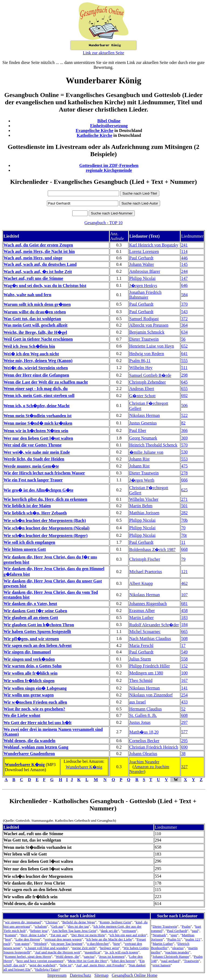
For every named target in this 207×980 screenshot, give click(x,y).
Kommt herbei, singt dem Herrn (28, 956)
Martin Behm (141, 506)
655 (184, 389)
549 (184, 652)
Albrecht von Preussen (149, 325)
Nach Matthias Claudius (150, 639)
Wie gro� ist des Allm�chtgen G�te (38, 490)
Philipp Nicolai (142, 278)
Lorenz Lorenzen (144, 251)
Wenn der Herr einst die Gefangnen (36, 375)
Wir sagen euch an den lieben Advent (38, 645)
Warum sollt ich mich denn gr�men (37, 304)
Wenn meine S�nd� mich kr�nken (38, 423)
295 (184, 741)
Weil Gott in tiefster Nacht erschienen (38, 339)
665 (184, 632)
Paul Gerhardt (141, 258)
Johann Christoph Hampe (171, 956)
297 (184, 722)
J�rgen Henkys (143, 286)
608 (184, 715)
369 (184, 438)
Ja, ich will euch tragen (121, 952)
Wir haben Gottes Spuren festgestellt (37, 632)
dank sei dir (109, 931)
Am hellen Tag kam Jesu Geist (74, 931)
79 (183, 559)
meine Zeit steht (84, 948)
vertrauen (129, 931)
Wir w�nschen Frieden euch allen (35, 702)
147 (184, 278)
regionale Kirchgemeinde (109, 170)
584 (184, 295)
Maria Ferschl (141, 645)
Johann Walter (142, 264)
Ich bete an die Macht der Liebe (109, 939)
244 (184, 271)
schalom (41, 926)
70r (184, 535)
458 (184, 611)
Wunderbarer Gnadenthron (29, 754)
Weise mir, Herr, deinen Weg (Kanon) (38, 361)
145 (184, 264)
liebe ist (66, 965)
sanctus (89, 956)
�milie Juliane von (146, 452)
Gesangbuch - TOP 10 (103, 223)
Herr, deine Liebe (33, 935)
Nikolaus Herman (145, 415)
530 (184, 452)
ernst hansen (161, 965)
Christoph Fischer (145, 559)
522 (184, 415)
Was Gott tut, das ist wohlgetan (32, 319)
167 (184, 680)
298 (184, 375)
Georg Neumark (143, 438)
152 (184, 666)
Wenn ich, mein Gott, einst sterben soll (39, 396)
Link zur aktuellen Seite (103, 53)
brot (8, 939)
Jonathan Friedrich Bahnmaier (146, 295)
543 (184, 312)
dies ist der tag (78, 926)
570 (184, 445)
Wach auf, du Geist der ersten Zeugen (38, 245)
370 (184, 304)
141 (184, 688)
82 (183, 423)
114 (184, 251)
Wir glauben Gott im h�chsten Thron (39, 625)
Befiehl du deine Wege (79, 922)
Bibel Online (109, 121)
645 (184, 382)
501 (184, 506)
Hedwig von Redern (147, 354)
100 (184, 673)
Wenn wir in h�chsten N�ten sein (36, 431)
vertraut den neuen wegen (63, 939)
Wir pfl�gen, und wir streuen (31, 639)
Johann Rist (139, 459)
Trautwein (191, 961)
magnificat (93, 952)
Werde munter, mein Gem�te (31, 466)
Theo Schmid (141, 680)
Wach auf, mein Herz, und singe (33, 258)
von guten (22, 944)
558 (184, 659)
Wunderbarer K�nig (25, 765)
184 (184, 625)
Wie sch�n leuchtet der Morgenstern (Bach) (45, 521)
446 (184, 258)
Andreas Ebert (142, 389)
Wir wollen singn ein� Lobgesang (35, 688)
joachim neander (177, 952)
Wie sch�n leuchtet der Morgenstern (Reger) (46, 536)
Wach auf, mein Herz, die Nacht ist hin (39, 251)
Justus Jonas (140, 722)
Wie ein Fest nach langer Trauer (33, 480)
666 (184, 480)
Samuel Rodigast (144, 319)
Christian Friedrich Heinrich (154, 747)
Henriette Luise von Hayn (152, 346)
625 (184, 490)
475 (184, 466)
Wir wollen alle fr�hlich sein (30, 673)
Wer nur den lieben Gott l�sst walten (38, 438)
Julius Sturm (140, 659)
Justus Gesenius (143, 423)
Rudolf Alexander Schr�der (154, 625)
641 (184, 354)
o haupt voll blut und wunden (46, 948)
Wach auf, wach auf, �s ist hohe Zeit (38, 272)
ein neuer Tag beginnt (67, 944)
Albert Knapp (141, 583)
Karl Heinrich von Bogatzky (154, 245)
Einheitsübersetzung (109, 126)
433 (184, 702)
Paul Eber (138, 430)
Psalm (186, 926)
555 (184, 361)
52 (183, 709)
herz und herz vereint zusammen (40, 961)
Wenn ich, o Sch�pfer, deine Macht (37, 406)
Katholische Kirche (95, 135)
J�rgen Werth (142, 480)
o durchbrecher (98, 944)
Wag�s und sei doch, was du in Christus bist (45, 286)
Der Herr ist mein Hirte (88, 935)
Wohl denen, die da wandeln (30, 741)
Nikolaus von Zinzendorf (151, 695)
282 (184, 513)
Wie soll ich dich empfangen (29, 542)
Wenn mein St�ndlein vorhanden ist (38, 416)
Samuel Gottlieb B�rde (150, 375)
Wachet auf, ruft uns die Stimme (33, 278)
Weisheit (40, 944)
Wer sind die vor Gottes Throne (32, 445)
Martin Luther (142, 618)
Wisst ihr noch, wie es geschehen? (34, 709)
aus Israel (138, 702)
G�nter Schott (142, 396)
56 (183, 339)
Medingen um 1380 (146, 673)
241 (184, 245)
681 (184, 604)
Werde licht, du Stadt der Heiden (34, 459)
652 (184, 346)
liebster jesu (39, 931)
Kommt (10, 935)
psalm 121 (193, 939)
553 (184, 459)
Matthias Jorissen (144, 513)
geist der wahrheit (42, 965)
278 (184, 473)
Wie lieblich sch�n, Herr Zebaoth (35, 513)
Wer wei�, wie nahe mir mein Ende (37, 452)
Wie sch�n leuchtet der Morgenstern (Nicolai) (46, 528)
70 (183, 528)
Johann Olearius (143, 754)
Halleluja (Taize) (47, 969)
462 (184, 583)
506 (184, 405)
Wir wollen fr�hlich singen (29, 681)
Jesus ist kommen (112, 956)
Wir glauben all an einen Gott (31, 618)
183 (184, 618)
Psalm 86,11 (140, 361)
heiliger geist (109, 948)
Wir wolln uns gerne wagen (29, 695)
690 (184, 747)
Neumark (159, 935)
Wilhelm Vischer (144, 499)
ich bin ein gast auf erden (128, 935)
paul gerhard (170, 961)
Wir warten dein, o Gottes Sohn (32, 666)
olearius (178, 948)
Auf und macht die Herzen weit (57, 952)
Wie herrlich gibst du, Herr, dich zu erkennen (45, 499)
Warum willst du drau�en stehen (35, 312)
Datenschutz (80, 975)
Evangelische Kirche (95, 130)
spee (174, 935)
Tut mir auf (58, 935)
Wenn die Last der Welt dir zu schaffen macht (46, 382)
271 (184, 499)
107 (184, 595)
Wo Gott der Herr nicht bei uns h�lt (37, 723)
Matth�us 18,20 (144, 732)
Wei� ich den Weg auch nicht (31, 354)
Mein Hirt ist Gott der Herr (87, 961)
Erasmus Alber (142, 611)
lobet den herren (123, 961)
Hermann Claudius (146, 709)
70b (184, 520)
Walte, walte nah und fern (27, 295)
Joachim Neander (144, 762)
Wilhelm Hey (141, 368)
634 (184, 332)
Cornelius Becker (144, 741)
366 (184, 430)
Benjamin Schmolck (147, 332)
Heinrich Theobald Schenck (153, 445)
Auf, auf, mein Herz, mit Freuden (100, 965)
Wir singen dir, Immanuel (27, 652)
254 (184, 695)
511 (184, 368)
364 (184, 325)
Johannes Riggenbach (148, 604)
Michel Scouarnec (145, 632)
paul (195, 931)
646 (184, 285)
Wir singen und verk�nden (29, 659)
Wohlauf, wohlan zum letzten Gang (36, 747)
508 (184, 639)
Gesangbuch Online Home (134, 975)
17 (183, 645)
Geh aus (57, 926)
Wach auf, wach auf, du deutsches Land (40, 264)
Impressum (57, 975)
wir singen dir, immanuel (23, 922)
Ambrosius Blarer (145, 271)
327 (184, 767)
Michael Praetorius (146, 572)
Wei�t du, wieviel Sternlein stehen (36, 368)
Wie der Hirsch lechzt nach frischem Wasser (44, 473)
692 (184, 396)
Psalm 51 (174, 939)
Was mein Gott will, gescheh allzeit (35, 325)
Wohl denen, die (68, 956)
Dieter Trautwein (144, 339)
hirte (117, 944)
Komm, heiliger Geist (115, 922)
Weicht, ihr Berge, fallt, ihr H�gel (35, 332)
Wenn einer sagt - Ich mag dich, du (36, 389)
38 (183, 754)
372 (184, 319)
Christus (51, 922)
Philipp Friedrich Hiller (150, 666)
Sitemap (101, 975)
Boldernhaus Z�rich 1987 (153, 550)
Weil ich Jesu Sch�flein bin (29, 346)
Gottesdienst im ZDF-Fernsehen (109, 165)
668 (184, 549)
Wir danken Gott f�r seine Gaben (35, 611)
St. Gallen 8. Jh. (143, 715)
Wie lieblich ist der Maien (27, 506)
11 (183, 542)
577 (184, 732)
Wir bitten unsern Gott (25, 549)
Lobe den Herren (27, 939)
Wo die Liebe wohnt (22, 715)
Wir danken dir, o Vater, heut (30, 604)
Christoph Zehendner (148, 382)
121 (184, 572)
